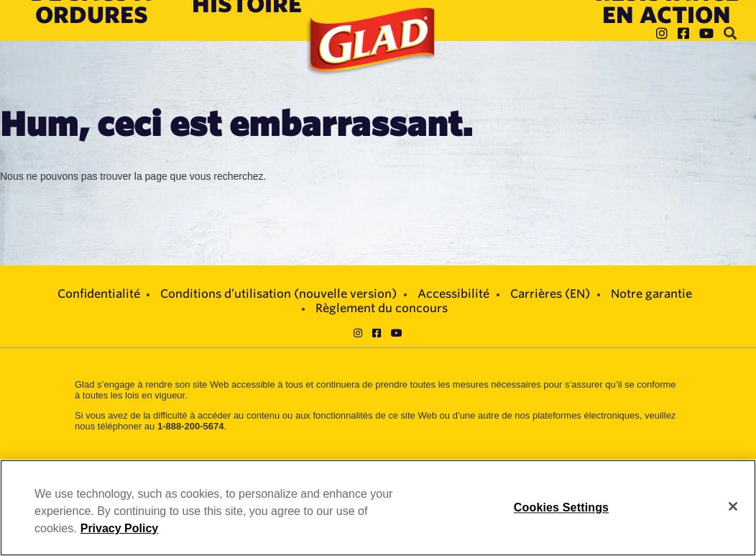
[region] (378, 508)
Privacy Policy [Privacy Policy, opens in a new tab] (120, 528)
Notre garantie (651, 293)
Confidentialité (99, 293)
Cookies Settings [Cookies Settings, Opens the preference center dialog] (561, 507)
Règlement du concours (382, 308)
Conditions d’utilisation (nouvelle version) (278, 293)
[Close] (733, 506)
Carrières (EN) (550, 293)
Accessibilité (453, 293)
